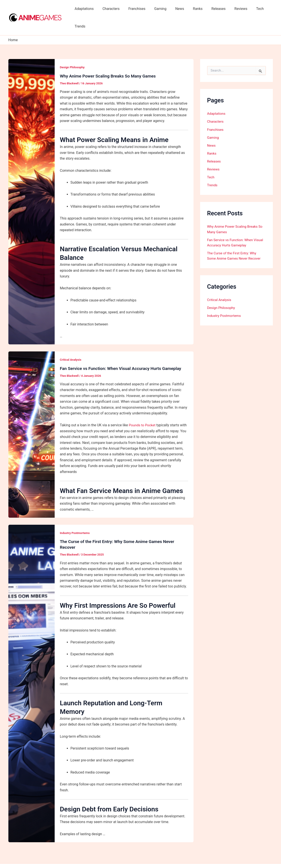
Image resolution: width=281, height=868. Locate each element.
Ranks (191, 9)
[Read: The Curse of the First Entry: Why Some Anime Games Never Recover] (32, 666)
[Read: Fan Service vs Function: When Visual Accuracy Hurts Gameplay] (32, 417)
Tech (248, 9)
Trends (264, 9)
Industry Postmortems (75, 515)
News (174, 9)
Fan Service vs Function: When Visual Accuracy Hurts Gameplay (123, 351)
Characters (111, 9)
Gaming (157, 9)
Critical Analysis (71, 342)
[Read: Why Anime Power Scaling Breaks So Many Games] (32, 184)
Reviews (230, 9)
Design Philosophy (73, 50)
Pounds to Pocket (143, 407)
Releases (210, 9)
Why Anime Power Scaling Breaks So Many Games (110, 58)
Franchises (135, 9)
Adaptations (86, 9)
